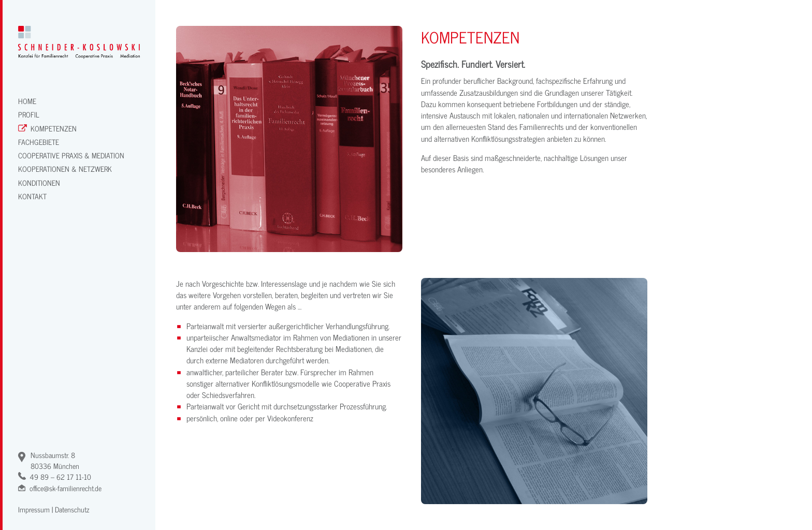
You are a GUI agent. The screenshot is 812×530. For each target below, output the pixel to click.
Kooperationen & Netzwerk (65, 168)
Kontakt (32, 196)
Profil (29, 114)
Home (27, 101)
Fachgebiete (39, 142)
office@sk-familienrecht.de (66, 488)
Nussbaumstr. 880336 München (55, 460)
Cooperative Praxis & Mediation (71, 155)
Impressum (34, 509)
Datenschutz (72, 509)
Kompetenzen (54, 128)
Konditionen (39, 182)
